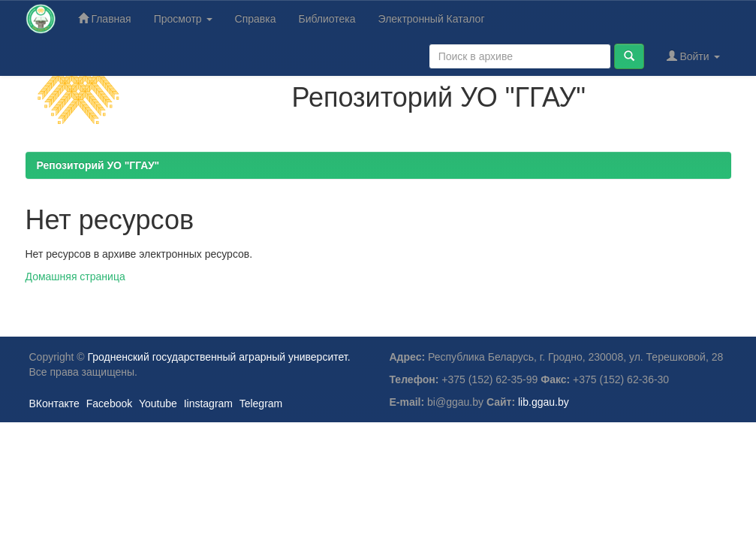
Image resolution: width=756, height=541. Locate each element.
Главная (105, 18)
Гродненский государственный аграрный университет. (219, 357)
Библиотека (327, 19)
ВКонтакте (54, 403)
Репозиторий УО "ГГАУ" (98, 165)
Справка (256, 19)
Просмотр (183, 19)
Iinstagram (208, 403)
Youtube (158, 403)
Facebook (109, 403)
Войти (693, 56)
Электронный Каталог (432, 19)
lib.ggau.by (544, 402)
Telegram (261, 403)
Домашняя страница (75, 277)
